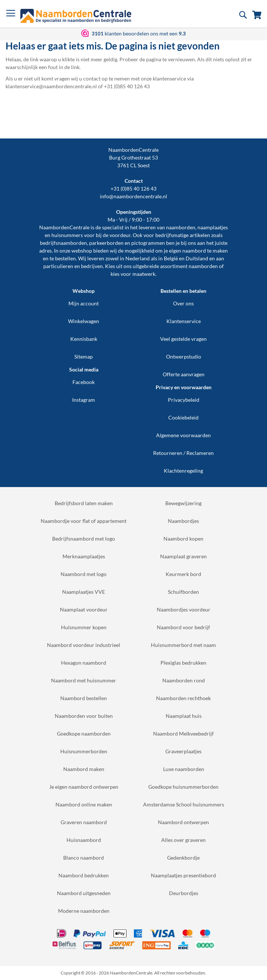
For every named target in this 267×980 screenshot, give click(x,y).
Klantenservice (184, 321)
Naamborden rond (184, 680)
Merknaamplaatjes (84, 556)
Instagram (84, 400)
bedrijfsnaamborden (63, 243)
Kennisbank (84, 339)
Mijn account (84, 303)
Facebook (84, 382)
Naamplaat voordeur (84, 609)
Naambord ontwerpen (183, 822)
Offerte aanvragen (184, 374)
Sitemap (84, 357)
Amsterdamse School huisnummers (184, 804)
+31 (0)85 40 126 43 (133, 189)
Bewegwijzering (183, 503)
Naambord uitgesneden (84, 893)
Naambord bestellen (84, 698)
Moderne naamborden (84, 911)
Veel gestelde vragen (183, 339)
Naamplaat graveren (183, 556)
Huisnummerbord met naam (183, 645)
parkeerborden (106, 243)
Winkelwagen (84, 321)
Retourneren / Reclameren (183, 453)
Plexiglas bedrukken (183, 663)
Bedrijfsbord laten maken (84, 503)
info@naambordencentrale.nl (133, 196)
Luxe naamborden (184, 769)
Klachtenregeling (183, 471)
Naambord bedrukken (84, 875)
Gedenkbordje (183, 858)
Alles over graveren (183, 840)
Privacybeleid (184, 400)
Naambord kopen (183, 539)
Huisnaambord (84, 840)
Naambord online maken (84, 804)
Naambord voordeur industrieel (84, 645)
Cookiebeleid (183, 417)
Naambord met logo (84, 574)
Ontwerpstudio (184, 357)
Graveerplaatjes (183, 751)
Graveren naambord (84, 822)
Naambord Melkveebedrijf (183, 734)
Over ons (183, 303)
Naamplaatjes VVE (84, 592)
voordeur (120, 235)
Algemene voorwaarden (183, 435)
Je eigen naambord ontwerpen (84, 787)
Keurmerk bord (183, 574)
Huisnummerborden (84, 751)
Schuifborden (183, 592)
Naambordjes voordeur (184, 609)
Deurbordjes (184, 893)
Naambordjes (183, 521)
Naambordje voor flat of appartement (84, 521)
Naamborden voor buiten (84, 716)
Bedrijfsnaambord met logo (84, 539)
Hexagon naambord (84, 663)
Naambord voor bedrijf (183, 627)
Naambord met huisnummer (84, 680)
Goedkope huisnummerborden (183, 787)
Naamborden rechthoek (183, 698)
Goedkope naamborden (84, 734)
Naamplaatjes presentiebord (183, 875)
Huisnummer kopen (84, 627)
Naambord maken (84, 769)
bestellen (65, 258)
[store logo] (76, 16)
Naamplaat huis (184, 716)
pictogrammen (148, 243)
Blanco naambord (84, 858)
